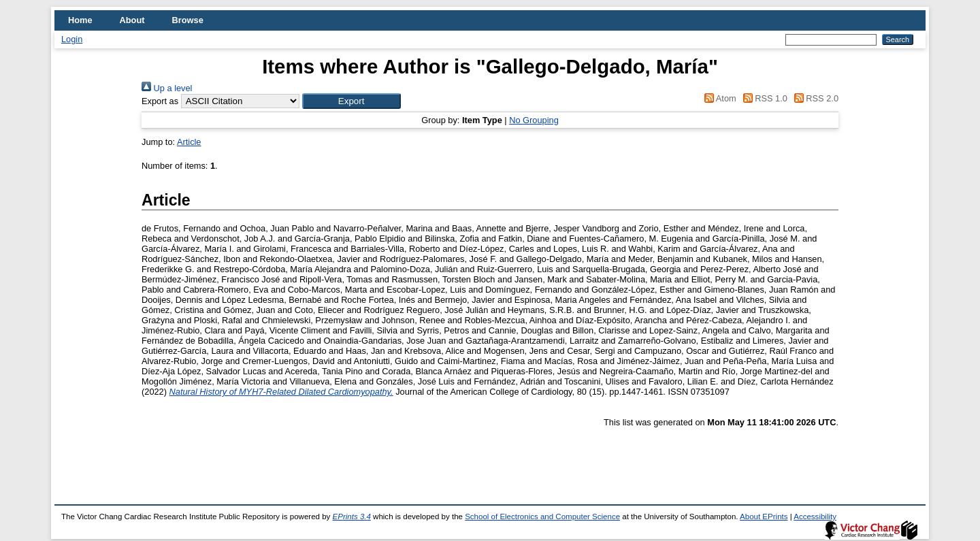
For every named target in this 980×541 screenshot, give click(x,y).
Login (72, 39)
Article (189, 142)
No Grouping (534, 120)
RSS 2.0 (814, 98)
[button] (352, 101)
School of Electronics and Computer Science (542, 517)
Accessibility (815, 517)
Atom (718, 98)
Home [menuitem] (80, 20)
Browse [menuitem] (188, 20)
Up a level (167, 88)
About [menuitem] (132, 20)
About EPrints (764, 517)
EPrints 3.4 (352, 517)
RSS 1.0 (763, 98)
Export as (160, 101)
